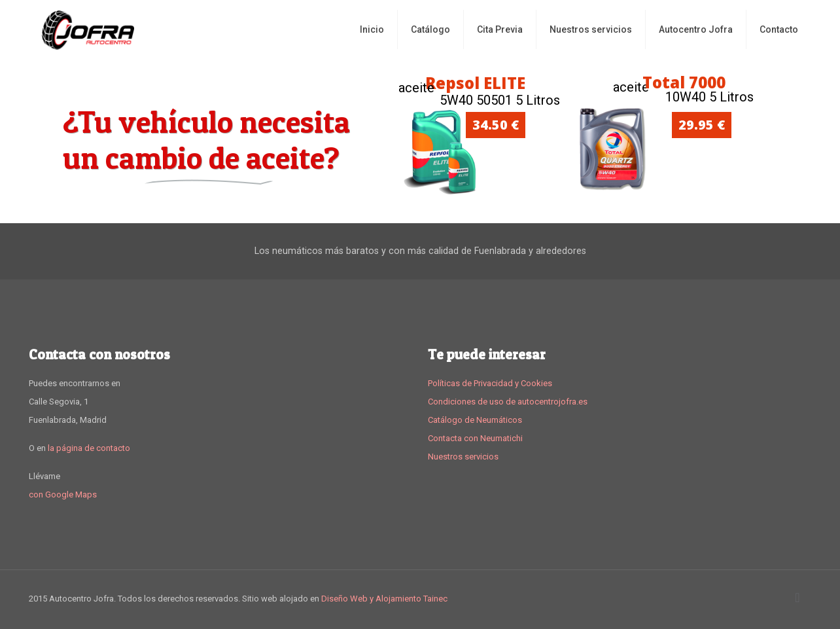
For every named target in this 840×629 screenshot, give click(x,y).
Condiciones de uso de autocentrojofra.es (508, 402)
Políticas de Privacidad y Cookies (490, 383)
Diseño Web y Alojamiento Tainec (384, 599)
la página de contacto (89, 448)
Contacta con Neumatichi (475, 438)
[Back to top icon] (797, 598)
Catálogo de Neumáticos (475, 420)
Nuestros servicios (463, 457)
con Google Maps (63, 494)
